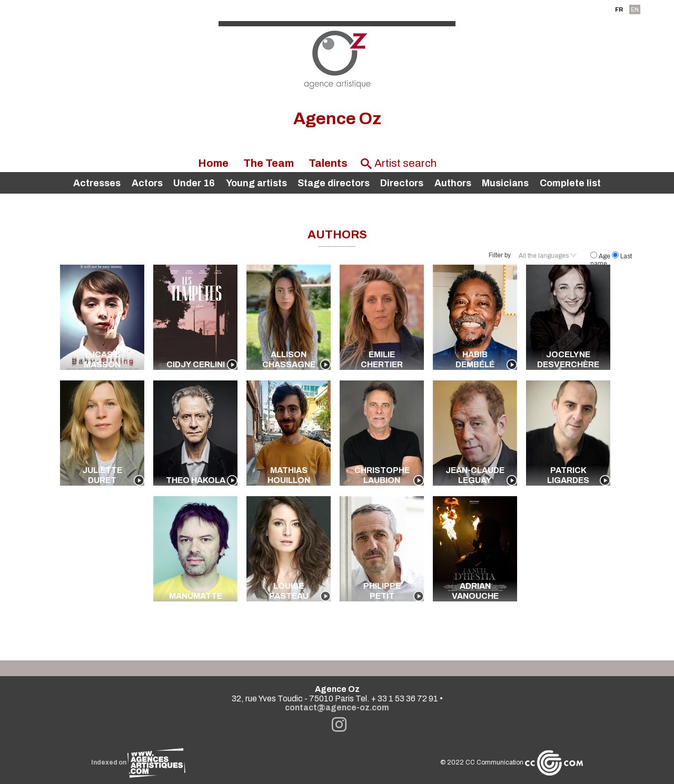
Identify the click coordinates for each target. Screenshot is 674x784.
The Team (269, 163)
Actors (147, 183)
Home (213, 163)
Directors (402, 183)
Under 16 (194, 183)
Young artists (256, 183)
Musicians (505, 183)
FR (619, 9)
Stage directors (334, 183)
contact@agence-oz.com (337, 707)
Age (601, 256)
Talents (328, 163)
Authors (453, 183)
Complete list (570, 183)
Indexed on (138, 762)
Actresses (97, 183)
